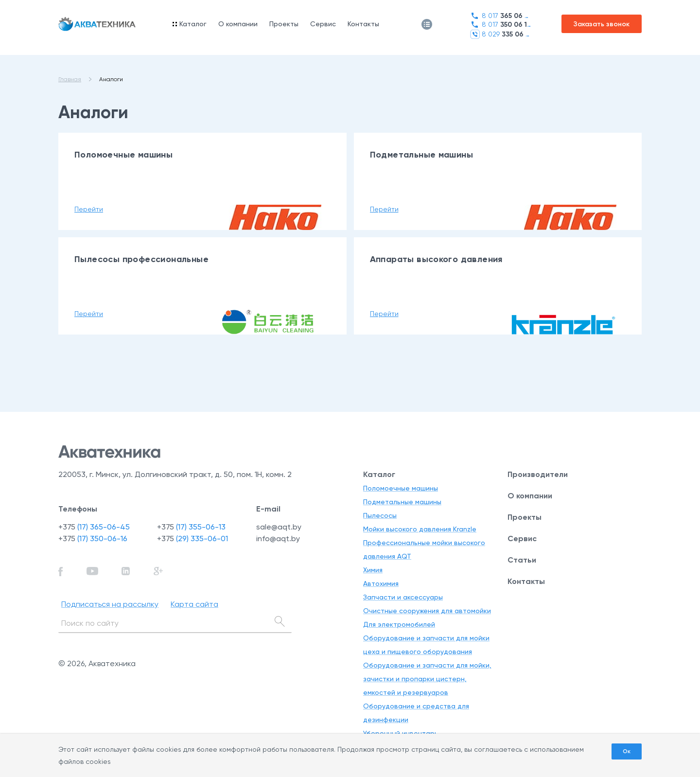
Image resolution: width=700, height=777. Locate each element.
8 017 (500, 16)
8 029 (500, 34)
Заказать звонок (602, 24)
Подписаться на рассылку (110, 604)
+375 (94, 527)
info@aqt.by (278, 539)
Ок (627, 751)
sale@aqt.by (279, 527)
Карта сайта (194, 604)
